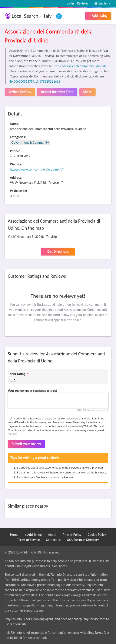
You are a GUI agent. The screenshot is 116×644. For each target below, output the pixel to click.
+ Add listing (98, 16)
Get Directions (58, 252)
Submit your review (26, 444)
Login (70, 3)
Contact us (53, 540)
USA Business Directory (83, 540)
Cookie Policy (97, 535)
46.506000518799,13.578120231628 (35, 81)
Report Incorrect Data (57, 92)
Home (14, 535)
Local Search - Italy (32, 16)
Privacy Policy (72, 535)
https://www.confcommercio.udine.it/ (80, 66)
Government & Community (30, 142)
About (52, 535)
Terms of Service (29, 540)
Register (83, 3)
